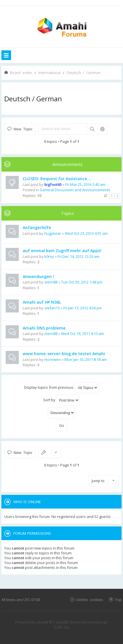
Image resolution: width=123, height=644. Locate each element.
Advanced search (102, 129)
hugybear (53, 233)
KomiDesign (98, 622)
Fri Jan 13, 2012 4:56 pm (83, 308)
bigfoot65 (53, 184)
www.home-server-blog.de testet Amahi (64, 354)
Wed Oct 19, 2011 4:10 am (83, 334)
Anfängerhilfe (37, 228)
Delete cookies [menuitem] (90, 599)
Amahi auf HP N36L (42, 302)
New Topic (23, 129)
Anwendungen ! (38, 276)
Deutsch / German (33, 99)
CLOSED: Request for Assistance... (57, 179)
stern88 (51, 282)
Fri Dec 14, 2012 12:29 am (79, 256)
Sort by (61, 400)
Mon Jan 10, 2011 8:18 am (86, 359)
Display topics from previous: (61, 388)
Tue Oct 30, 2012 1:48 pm (82, 282)
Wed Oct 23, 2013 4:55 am (86, 233)
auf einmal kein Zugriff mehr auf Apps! (62, 251)
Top (118, 599)
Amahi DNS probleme (44, 328)
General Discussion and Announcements (75, 190)
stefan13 (52, 308)
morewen (53, 359)
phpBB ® (45, 622)
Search (92, 129)
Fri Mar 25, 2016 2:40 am (85, 184)
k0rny (49, 256)
